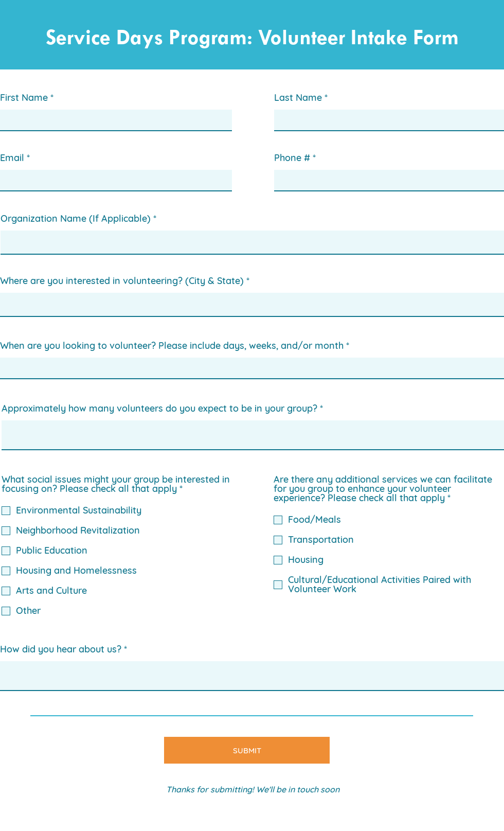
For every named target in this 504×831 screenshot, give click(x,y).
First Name (24, 98)
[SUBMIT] (247, 750)
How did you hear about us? (61, 649)
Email (12, 158)
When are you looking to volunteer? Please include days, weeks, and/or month (172, 346)
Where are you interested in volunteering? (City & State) (122, 281)
